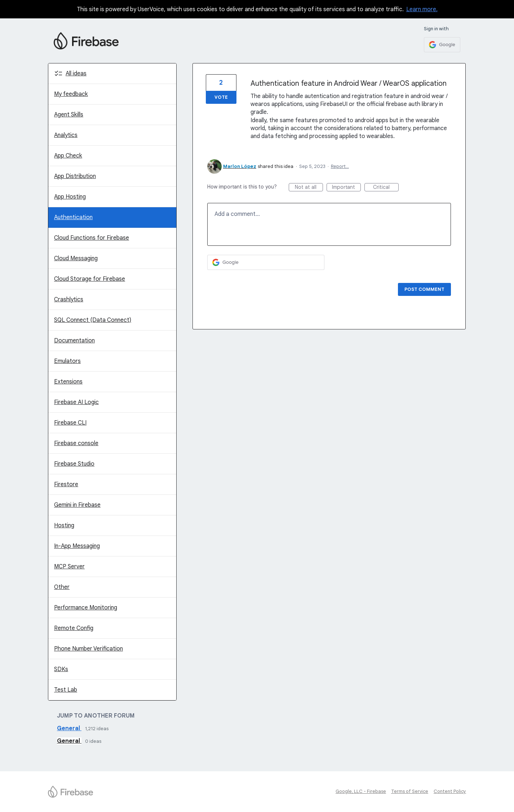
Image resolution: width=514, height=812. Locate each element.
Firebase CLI (70, 423)
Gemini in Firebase (77, 505)
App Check (68, 156)
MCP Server (69, 567)
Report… (340, 166)
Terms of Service (410, 791)
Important (346, 188)
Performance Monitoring (86, 608)
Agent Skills (69, 115)
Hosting (64, 525)
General (69, 728)
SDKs (61, 669)
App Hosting (70, 197)
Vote (221, 97)
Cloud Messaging (76, 258)
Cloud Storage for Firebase (90, 279)
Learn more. (422, 9)
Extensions (68, 382)
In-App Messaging (77, 546)
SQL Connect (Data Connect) (93, 320)
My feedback (71, 94)
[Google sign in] (442, 45)
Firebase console (76, 443)
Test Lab (66, 690)
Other (62, 587)
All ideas (76, 74)
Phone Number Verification (88, 649)
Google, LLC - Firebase (361, 791)
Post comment (424, 289)
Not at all (309, 188)
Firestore (66, 484)
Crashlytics (69, 299)
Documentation (74, 341)
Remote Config (74, 628)
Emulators (67, 361)
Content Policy (450, 791)
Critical (386, 188)
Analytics (66, 135)
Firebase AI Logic (76, 402)
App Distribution (75, 176)
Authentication (73, 217)
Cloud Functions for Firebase (92, 238)
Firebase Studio (74, 464)
